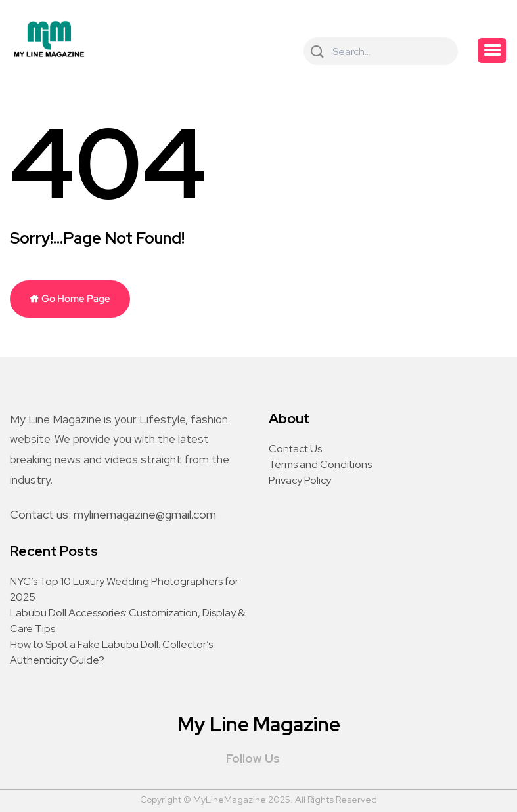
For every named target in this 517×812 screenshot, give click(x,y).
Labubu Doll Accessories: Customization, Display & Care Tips (127, 621)
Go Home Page (70, 299)
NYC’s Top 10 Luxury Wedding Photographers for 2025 (124, 589)
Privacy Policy (300, 480)
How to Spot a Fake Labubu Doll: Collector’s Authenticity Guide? (111, 652)
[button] (492, 51)
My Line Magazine (259, 724)
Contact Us (295, 449)
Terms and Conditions (320, 464)
